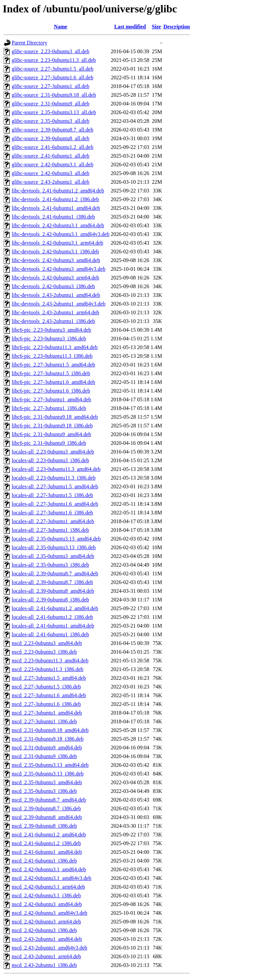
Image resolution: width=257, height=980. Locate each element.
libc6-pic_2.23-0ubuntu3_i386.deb (49, 339)
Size (156, 27)
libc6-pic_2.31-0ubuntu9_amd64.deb (51, 434)
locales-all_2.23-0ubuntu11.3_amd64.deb (56, 469)
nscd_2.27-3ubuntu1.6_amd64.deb (49, 695)
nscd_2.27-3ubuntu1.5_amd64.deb (49, 678)
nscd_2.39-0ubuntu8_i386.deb (44, 826)
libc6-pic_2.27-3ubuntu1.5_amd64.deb (53, 365)
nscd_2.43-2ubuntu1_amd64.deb (47, 939)
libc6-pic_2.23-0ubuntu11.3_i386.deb (52, 356)
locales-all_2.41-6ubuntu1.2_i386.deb (52, 617)
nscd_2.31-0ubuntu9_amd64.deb (47, 748)
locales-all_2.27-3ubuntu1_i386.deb (50, 530)
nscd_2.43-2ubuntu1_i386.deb (44, 965)
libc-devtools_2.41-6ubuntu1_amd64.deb (56, 208)
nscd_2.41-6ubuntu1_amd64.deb (47, 852)
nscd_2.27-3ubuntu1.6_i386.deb (46, 704)
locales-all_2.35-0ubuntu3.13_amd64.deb (56, 539)
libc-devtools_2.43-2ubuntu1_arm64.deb (55, 312)
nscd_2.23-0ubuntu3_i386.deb (44, 652)
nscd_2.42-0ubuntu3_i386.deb (44, 930)
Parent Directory (29, 43)
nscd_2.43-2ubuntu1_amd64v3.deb (50, 948)
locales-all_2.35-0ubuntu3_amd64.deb (53, 556)
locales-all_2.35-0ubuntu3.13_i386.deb (54, 547)
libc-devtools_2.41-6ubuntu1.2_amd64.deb (58, 191)
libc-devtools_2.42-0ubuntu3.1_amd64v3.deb (61, 234)
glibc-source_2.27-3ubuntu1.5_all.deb (53, 69)
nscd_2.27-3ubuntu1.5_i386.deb (46, 687)
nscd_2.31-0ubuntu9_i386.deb (44, 756)
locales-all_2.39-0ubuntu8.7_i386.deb (52, 582)
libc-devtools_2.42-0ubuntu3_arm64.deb (55, 278)
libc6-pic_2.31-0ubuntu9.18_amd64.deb (55, 417)
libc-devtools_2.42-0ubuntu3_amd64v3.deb (59, 269)
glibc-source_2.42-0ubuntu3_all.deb (51, 173)
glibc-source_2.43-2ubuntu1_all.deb (51, 182)
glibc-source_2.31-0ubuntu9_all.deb (51, 104)
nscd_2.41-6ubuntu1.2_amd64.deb (49, 835)
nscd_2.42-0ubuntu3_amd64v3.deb (50, 913)
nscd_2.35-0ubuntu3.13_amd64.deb (50, 765)
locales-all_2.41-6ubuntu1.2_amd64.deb (55, 608)
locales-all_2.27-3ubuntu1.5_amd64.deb (55, 486)
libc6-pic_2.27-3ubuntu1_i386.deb (49, 408)
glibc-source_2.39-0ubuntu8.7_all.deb (53, 130)
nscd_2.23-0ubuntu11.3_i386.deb (48, 669)
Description (177, 27)
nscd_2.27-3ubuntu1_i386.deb (44, 721)
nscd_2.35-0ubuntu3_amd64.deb (47, 782)
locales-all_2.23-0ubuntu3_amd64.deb (53, 452)
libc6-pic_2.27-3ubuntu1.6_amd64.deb (53, 382)
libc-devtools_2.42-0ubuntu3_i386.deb (53, 286)
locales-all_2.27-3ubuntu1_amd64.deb (53, 521)
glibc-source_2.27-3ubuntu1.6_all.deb (53, 77)
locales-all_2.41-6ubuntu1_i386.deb (50, 634)
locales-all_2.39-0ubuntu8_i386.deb (50, 600)
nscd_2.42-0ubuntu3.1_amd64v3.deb (52, 878)
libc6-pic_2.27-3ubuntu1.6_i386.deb (51, 391)
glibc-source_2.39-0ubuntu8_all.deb (51, 138)
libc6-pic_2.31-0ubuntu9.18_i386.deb (52, 426)
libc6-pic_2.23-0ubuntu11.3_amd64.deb (55, 347)
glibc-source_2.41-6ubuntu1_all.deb (51, 156)
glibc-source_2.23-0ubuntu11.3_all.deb (54, 60)
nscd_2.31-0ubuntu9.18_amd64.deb (50, 730)
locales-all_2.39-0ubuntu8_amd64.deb (53, 591)
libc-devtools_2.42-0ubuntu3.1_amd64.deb (58, 225)
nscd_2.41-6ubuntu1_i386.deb (44, 861)
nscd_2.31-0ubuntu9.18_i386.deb (48, 739)
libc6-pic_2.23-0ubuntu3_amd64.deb (51, 330)
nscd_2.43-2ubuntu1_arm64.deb (46, 956)
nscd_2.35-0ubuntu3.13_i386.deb (48, 774)
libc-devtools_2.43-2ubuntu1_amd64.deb (56, 295)
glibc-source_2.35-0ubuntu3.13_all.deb (54, 112)
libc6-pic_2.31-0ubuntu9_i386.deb (49, 443)
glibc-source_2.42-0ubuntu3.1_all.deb (53, 165)
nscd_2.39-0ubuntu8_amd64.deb (47, 817)
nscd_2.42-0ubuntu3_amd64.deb (47, 904)
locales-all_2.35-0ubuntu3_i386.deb (50, 565)
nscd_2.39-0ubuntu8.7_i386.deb (46, 808)
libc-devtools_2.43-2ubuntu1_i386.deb (53, 321)
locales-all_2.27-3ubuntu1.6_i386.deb (52, 513)
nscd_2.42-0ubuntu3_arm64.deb (46, 922)
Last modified (130, 27)
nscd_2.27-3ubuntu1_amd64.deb (47, 713)
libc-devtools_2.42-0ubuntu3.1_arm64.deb (57, 243)
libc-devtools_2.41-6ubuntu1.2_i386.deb (55, 199)
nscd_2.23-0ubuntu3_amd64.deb (47, 643)
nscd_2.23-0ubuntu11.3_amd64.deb (50, 661)
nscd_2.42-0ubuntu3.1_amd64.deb (49, 869)
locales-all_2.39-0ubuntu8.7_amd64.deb (55, 574)
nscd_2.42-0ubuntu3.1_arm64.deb (48, 887)
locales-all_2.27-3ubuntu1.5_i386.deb (52, 495)
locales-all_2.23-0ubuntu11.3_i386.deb (54, 478)
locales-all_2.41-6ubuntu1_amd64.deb (53, 626)
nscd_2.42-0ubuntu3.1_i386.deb (46, 895)
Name (61, 27)
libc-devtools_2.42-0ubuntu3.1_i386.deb (55, 252)
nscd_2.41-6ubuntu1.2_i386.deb (46, 843)
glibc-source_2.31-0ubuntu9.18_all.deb (54, 95)
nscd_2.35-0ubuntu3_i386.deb (44, 791)
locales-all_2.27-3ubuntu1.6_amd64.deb (55, 504)
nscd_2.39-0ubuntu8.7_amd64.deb (49, 800)
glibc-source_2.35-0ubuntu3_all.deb (51, 121)
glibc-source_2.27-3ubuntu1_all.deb (51, 86)
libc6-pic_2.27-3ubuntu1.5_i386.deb (51, 373)
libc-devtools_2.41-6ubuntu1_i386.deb (53, 217)
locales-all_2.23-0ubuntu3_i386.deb (50, 460)
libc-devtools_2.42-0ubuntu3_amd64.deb (56, 260)
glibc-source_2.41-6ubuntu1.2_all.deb (53, 147)
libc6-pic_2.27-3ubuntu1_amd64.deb (51, 399)
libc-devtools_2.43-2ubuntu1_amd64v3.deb (59, 304)
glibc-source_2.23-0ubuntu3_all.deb (51, 51)
